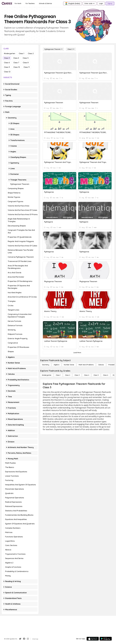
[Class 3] (71, 49)
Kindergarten (10, 53)
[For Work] (18, 3)
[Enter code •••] (90, 3)
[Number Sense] (69, 365)
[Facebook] (24, 639)
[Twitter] (20, 639)
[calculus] (101, 365)
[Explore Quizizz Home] (7, 3)
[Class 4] (87, 375)
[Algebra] (56, 365)
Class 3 (7, 58)
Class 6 (7, 63)
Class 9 (7, 67)
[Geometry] (46, 365)
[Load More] (77, 353)
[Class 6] (106, 375)
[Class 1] (58, 375)
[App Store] (93, 639)
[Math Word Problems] (86, 365)
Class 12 (7, 72)
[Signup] (110, 3)
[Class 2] (68, 375)
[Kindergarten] (47, 375)
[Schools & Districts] (45, 3)
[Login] (101, 3)
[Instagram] (28, 639)
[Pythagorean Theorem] (53, 49)
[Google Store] (106, 639)
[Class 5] (96, 375)
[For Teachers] (30, 3)
